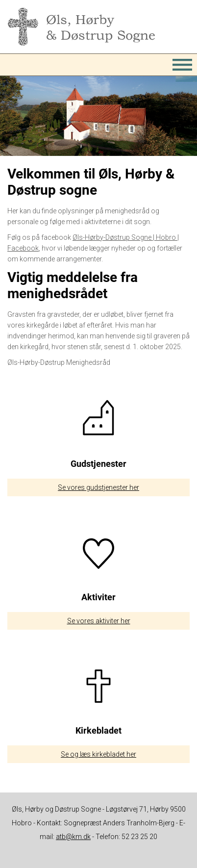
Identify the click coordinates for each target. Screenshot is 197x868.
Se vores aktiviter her (99, 621)
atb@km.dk (73, 837)
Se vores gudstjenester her (98, 487)
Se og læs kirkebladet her (98, 754)
